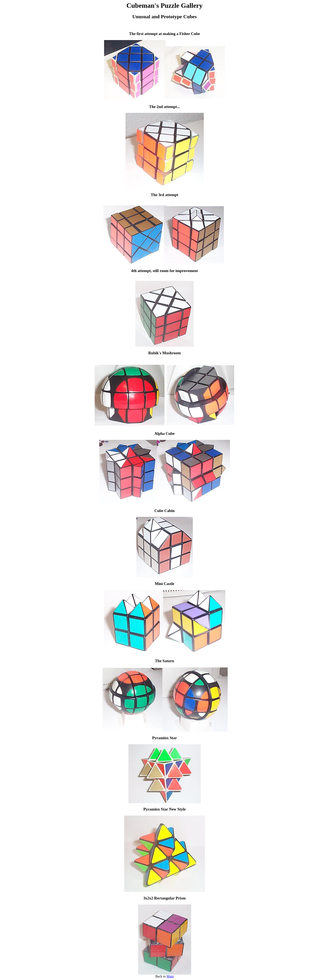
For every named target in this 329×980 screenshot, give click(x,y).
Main (170, 976)
